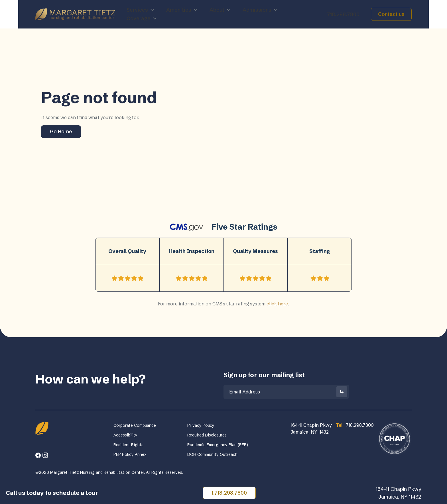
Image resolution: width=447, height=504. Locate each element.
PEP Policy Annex (130, 454)
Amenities (182, 10)
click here (277, 304)
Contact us (391, 14)
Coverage (142, 19)
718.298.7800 (343, 14)
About (220, 10)
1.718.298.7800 (229, 493)
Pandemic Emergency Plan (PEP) (218, 445)
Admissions (260, 10)
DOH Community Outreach (212, 454)
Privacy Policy (201, 425)
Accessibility (125, 435)
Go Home (61, 131)
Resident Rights (128, 445)
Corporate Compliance (135, 425)
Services (141, 10)
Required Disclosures (207, 435)
